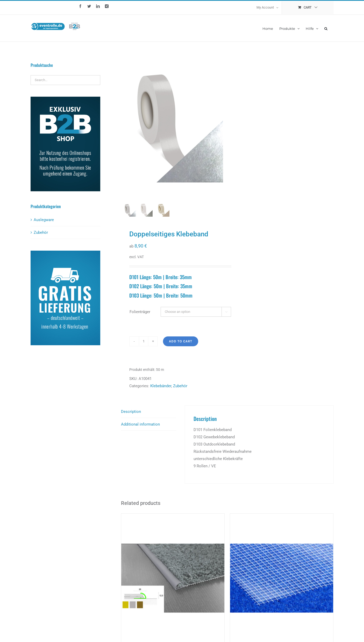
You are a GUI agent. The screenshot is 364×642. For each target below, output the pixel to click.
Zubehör (180, 390)
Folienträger (140, 316)
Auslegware (44, 220)
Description (131, 415)
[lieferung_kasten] (65, 252)
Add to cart (181, 345)
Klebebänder (161, 390)
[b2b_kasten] (65, 98)
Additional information (140, 428)
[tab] (149, 416)
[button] (326, 28)
